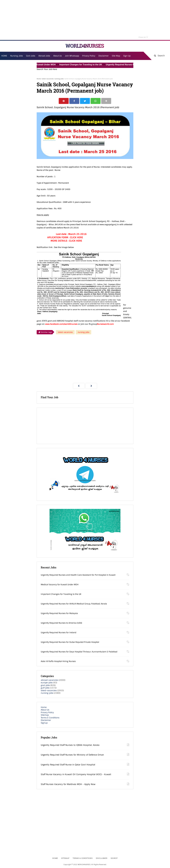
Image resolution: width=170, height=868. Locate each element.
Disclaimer (104, 56)
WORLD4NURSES (85, 46)
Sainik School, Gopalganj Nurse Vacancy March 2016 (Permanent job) (85, 88)
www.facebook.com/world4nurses (61, 324)
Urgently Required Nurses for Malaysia (59, 613)
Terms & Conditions (50, 718)
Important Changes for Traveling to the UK (83, 65)
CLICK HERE (76, 237)
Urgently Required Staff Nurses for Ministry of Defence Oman (72, 755)
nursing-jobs (59, 79)
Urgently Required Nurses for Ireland (59, 633)
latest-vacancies (48, 79)
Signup (44, 723)
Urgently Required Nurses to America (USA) (61, 623)
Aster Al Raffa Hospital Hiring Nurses (58, 661)
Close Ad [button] (143, 37)
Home (39, 79)
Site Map (116, 56)
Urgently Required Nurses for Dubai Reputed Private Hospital (70, 642)
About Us (45, 710)
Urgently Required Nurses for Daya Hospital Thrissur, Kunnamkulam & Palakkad (79, 652)
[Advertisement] (85, 20)
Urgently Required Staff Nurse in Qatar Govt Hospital (68, 765)
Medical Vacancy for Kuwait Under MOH (37, 65)
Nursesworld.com (105, 324)
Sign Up (127, 56)
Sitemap (45, 715)
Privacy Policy (47, 712)
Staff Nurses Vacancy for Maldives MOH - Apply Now (68, 784)
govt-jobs (45, 685)
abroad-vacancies (49, 680)
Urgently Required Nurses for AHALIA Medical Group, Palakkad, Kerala (74, 604)
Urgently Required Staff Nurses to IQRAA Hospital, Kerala (70, 745)
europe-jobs (47, 683)
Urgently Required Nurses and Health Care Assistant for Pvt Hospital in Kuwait (78, 575)
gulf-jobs (45, 688)
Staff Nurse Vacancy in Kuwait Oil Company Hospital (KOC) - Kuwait (76, 774)
